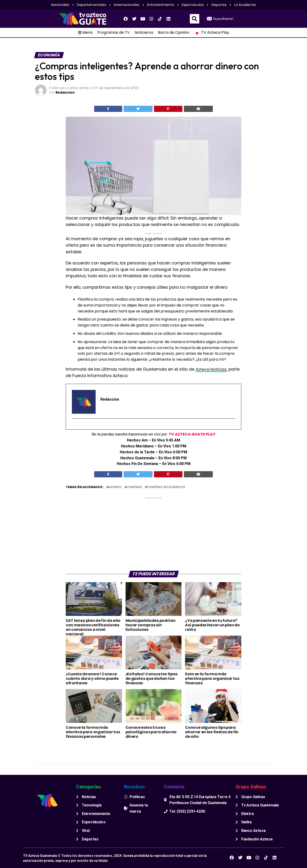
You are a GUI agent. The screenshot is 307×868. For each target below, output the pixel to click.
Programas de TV (114, 33)
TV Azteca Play (212, 33)
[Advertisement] (153, 533)
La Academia (245, 5)
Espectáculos (193, 5)
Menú (85, 33)
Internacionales (127, 5)
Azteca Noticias (212, 369)
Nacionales (60, 5)
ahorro (115, 487)
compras (134, 487)
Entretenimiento (161, 5)
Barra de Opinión (174, 33)
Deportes (219, 5)
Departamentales (92, 5)
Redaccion (65, 92)
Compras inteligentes (166, 487)
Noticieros (144, 33)
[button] (195, 19)
